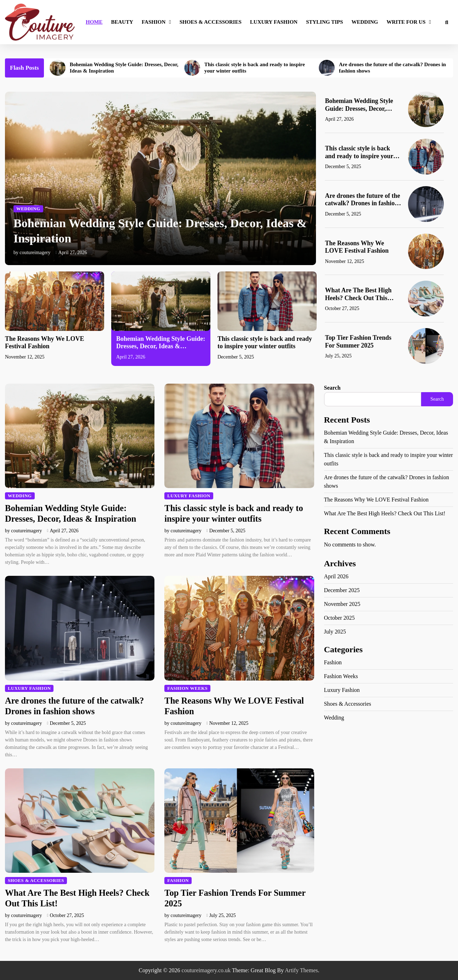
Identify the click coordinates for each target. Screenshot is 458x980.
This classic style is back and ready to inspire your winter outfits (255, 68)
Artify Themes (301, 970)
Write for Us (406, 22)
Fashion (154, 22)
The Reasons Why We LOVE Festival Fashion (357, 247)
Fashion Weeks (187, 688)
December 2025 (342, 590)
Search (332, 388)
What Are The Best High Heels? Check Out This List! (358, 294)
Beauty (122, 22)
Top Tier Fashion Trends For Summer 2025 (358, 342)
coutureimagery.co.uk (206, 970)
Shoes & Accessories (211, 22)
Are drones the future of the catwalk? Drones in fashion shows (393, 68)
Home (94, 22)
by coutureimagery (32, 253)
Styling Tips (324, 22)
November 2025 (343, 604)
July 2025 (335, 632)
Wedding (365, 22)
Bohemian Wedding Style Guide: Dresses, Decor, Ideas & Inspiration (125, 68)
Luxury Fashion (274, 22)
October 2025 (340, 618)
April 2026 (337, 576)
